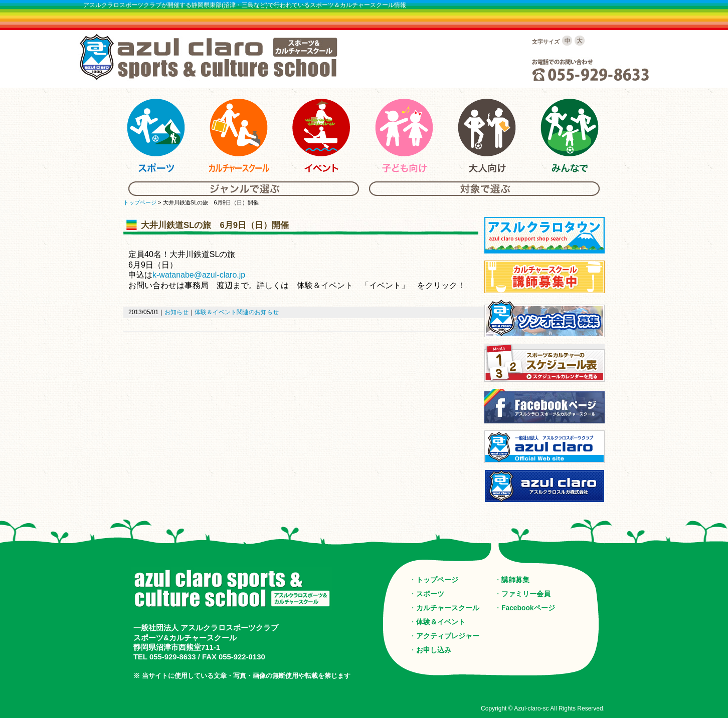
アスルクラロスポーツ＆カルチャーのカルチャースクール (239, 136)
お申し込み (434, 650)
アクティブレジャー (448, 636)
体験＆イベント (441, 622)
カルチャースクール (448, 608)
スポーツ (430, 594)
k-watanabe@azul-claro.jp (199, 275)
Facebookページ (528, 608)
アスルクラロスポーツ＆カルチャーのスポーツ (156, 136)
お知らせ (176, 312)
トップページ (140, 202)
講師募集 (515, 580)
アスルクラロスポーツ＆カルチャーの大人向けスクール (487, 136)
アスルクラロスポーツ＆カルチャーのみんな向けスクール (570, 136)
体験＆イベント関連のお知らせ (237, 312)
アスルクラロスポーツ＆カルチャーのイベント (321, 136)
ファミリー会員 (526, 594)
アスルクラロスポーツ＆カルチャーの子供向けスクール (404, 136)
